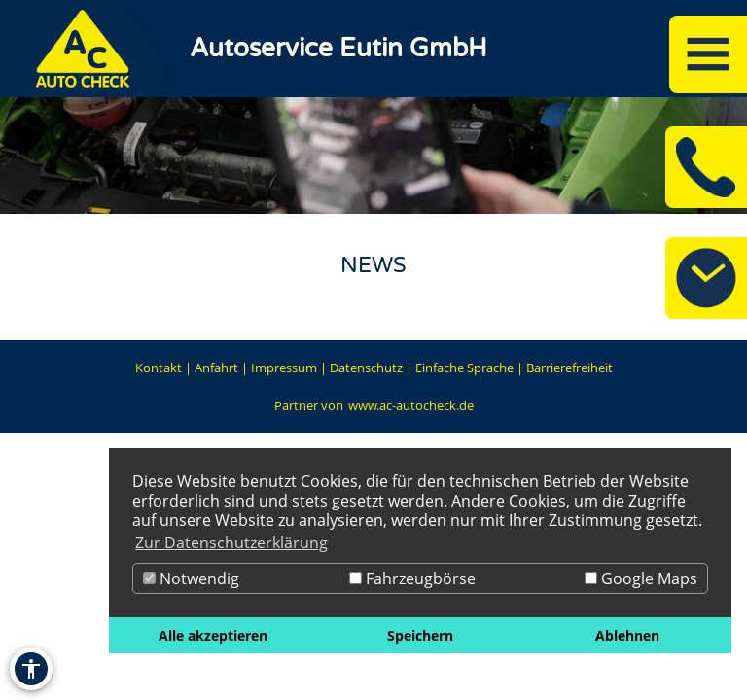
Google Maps (641, 578)
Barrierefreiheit (569, 367)
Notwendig (191, 578)
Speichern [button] (420, 635)
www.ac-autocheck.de (411, 405)
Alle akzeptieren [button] (213, 635)
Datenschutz (366, 367)
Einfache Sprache (464, 367)
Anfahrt (216, 367)
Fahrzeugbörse (412, 578)
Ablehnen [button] (627, 635)
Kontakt (159, 367)
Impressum (284, 367)
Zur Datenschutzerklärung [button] (231, 542)
